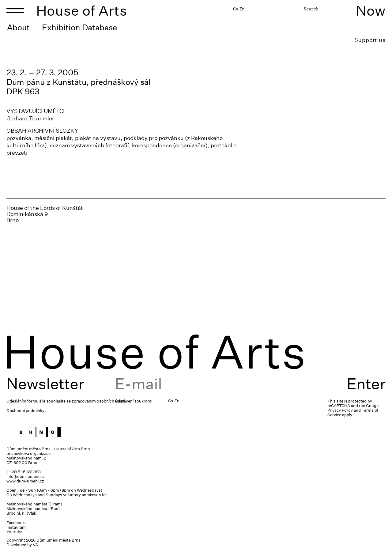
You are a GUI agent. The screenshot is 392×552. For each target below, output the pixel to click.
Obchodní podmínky (25, 411)
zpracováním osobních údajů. (99, 401)
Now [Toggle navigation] (371, 11)
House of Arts (82, 11)
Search (311, 9)
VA (35, 545)
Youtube (14, 532)
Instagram (16, 527)
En (242, 9)
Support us (370, 40)
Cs (236, 9)
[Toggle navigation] (15, 11)
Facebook (16, 523)
